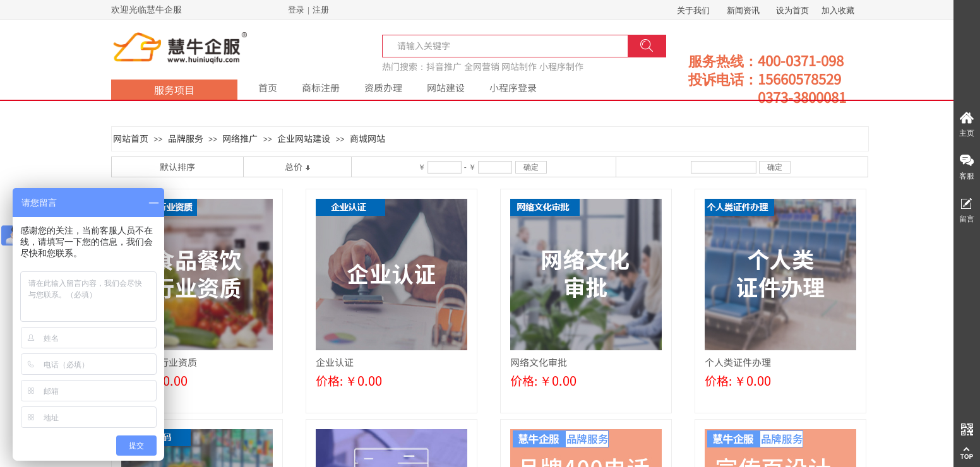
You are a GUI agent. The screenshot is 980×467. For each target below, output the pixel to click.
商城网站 (367, 138)
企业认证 (335, 362)
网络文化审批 (539, 362)
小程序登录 (513, 87)
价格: (329, 380)
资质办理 (383, 87)
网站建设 (446, 87)
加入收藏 (838, 10)
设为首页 (792, 10)
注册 (321, 10)
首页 (268, 87)
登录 (296, 10)
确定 (531, 167)
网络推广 (240, 138)
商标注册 (321, 87)
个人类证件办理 (738, 362)
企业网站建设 (304, 138)
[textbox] (428, 45)
